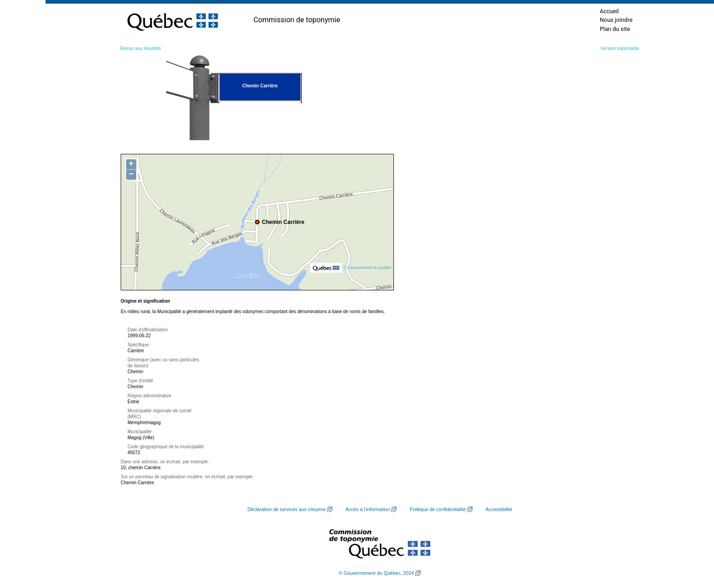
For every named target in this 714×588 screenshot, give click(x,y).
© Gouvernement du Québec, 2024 (376, 573)
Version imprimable (620, 48)
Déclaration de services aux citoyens (286, 509)
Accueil (609, 11)
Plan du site (615, 29)
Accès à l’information (368, 509)
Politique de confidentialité (438, 509)
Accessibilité (499, 509)
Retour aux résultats (141, 48)
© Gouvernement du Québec (367, 268)
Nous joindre (616, 20)
